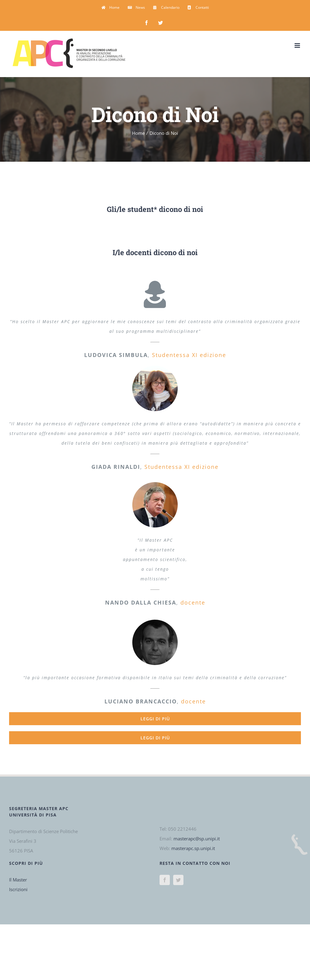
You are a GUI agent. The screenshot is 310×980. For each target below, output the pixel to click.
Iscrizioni (18, 889)
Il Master (18, 880)
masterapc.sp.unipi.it (193, 848)
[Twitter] (178, 880)
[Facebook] (165, 880)
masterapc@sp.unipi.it (197, 839)
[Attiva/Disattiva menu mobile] (298, 45)
